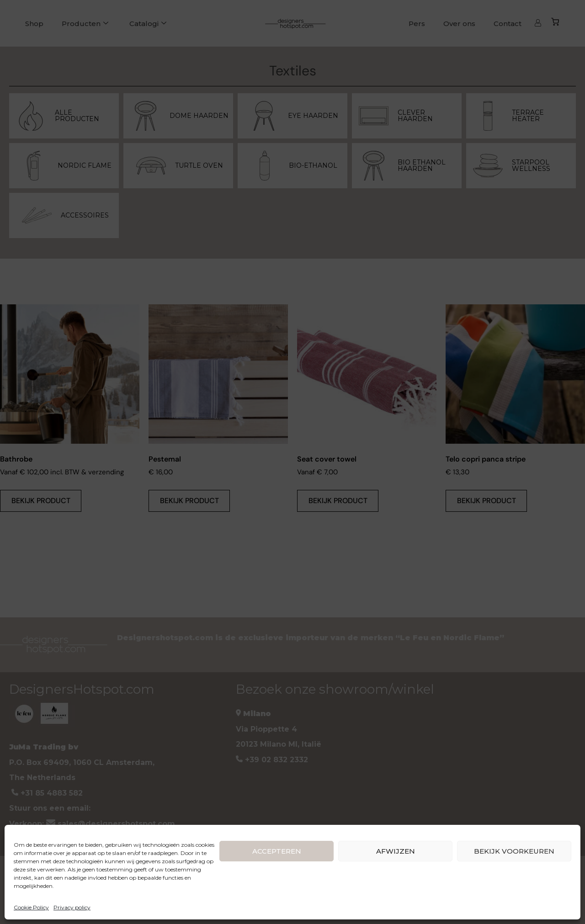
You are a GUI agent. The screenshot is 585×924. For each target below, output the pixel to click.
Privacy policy (72, 907)
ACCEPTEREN (277, 851)
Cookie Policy (31, 907)
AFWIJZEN (396, 851)
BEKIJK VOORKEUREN (514, 851)
